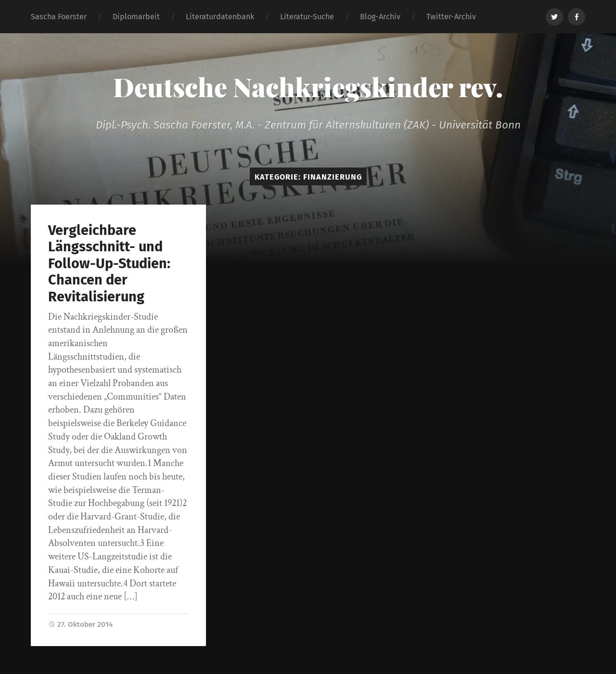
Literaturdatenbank (220, 17)
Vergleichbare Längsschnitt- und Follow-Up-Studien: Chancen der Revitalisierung (109, 264)
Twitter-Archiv (451, 17)
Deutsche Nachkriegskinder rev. (308, 87)
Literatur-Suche (307, 17)
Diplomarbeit (136, 17)
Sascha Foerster (59, 17)
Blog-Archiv (380, 17)
